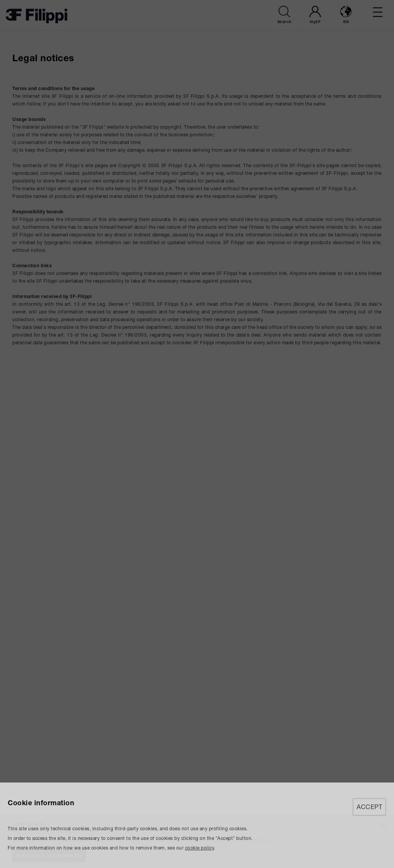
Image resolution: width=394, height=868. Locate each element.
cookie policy (200, 848)
